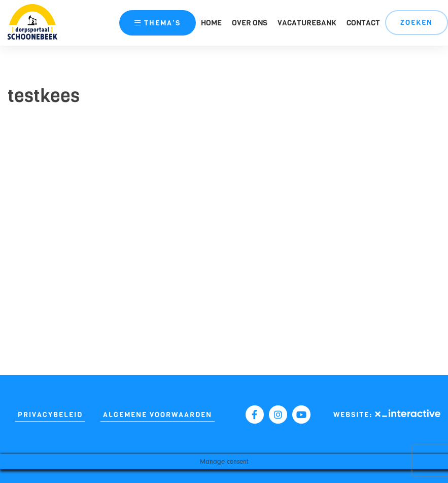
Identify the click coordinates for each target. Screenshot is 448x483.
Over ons (250, 23)
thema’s (158, 23)
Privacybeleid (50, 415)
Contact (363, 23)
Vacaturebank (307, 23)
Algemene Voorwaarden (158, 415)
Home (211, 23)
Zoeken (417, 23)
